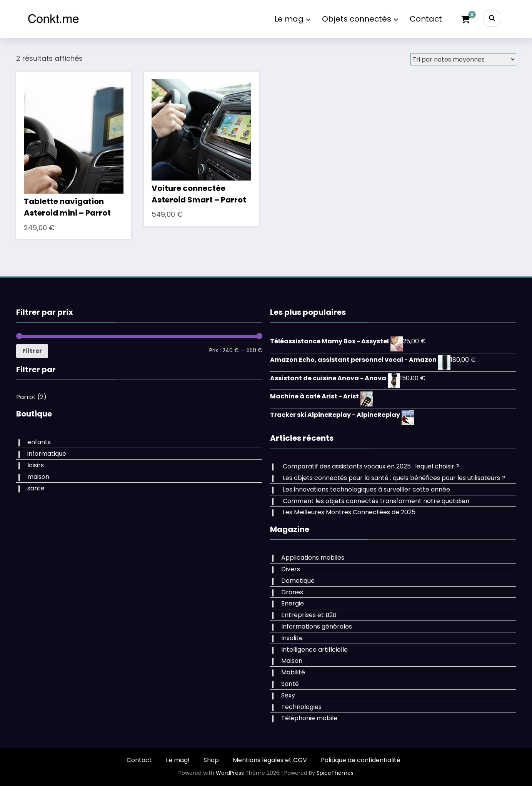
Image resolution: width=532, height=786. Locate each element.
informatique (47, 454)
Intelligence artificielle (314, 650)
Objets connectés (360, 19)
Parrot (26, 397)
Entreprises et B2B (309, 615)
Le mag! (178, 760)
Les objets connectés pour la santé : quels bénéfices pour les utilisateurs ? (394, 478)
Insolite (292, 638)
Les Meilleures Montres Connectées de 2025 (349, 512)
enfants (39, 442)
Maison (292, 661)
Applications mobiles (313, 558)
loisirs (36, 465)
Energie (293, 603)
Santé (290, 684)
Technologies (301, 707)
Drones (292, 592)
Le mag (292, 19)
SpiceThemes (335, 773)
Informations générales (317, 626)
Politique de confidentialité (361, 760)
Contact (426, 19)
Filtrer (32, 351)
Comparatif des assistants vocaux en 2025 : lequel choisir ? (371, 466)
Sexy (288, 695)
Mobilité (293, 672)
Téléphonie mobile (309, 718)
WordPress (230, 773)
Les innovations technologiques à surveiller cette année (366, 489)
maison (38, 477)
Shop (211, 760)
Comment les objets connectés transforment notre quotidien (376, 501)
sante (36, 488)
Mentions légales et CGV (270, 760)
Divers (291, 569)
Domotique (298, 581)
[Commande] (463, 59)
